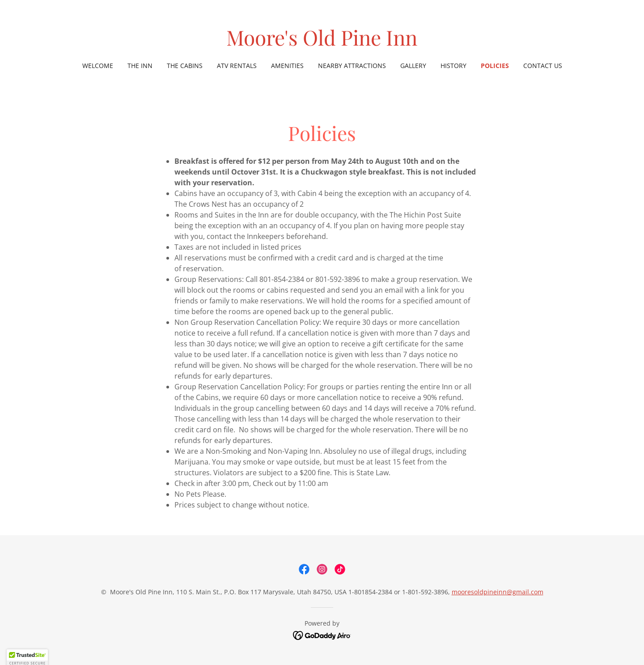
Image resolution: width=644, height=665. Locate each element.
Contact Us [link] (543, 66)
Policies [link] (495, 66)
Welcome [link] (98, 66)
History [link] (453, 66)
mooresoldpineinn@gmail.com (498, 592)
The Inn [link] (140, 66)
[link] (322, 43)
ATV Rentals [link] (237, 66)
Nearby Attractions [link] (352, 66)
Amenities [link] (287, 66)
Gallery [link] (413, 66)
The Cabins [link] (185, 66)
